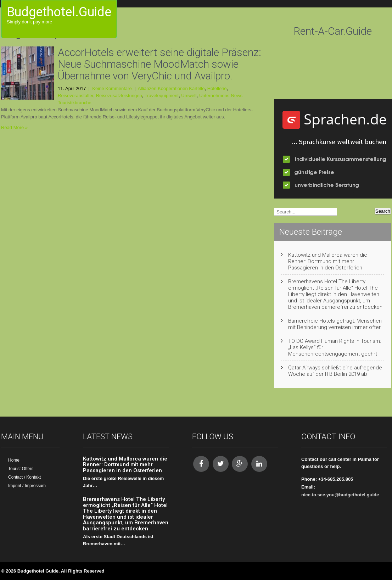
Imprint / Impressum (27, 486)
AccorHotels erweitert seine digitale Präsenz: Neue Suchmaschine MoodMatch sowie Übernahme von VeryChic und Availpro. (159, 64)
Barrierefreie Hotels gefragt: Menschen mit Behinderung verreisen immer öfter (335, 324)
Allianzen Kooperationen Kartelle (171, 88)
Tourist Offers (21, 469)
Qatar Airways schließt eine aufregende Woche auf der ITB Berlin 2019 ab (335, 371)
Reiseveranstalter (75, 96)
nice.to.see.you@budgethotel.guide (340, 495)
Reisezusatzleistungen (119, 96)
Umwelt (189, 96)
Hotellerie (217, 88)
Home (14, 460)
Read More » (14, 127)
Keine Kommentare (112, 88)
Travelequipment (162, 96)
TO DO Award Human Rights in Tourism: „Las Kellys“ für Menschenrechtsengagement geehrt (335, 347)
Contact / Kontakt (24, 477)
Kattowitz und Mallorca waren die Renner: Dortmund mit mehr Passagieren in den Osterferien (328, 261)
